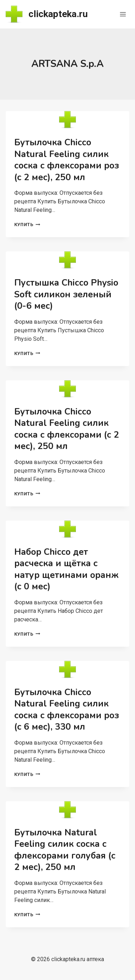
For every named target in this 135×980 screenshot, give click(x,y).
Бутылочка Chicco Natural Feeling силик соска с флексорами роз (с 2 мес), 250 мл (67, 160)
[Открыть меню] (123, 14)
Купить (27, 225)
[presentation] (67, 120)
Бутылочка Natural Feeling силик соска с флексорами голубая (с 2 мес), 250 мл (65, 850)
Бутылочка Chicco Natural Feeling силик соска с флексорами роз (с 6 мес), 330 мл (67, 710)
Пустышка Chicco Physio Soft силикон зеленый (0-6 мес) (66, 294)
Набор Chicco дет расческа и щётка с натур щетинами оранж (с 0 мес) (66, 569)
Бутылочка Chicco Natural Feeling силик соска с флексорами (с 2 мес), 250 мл (67, 429)
